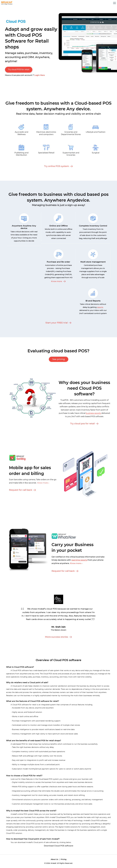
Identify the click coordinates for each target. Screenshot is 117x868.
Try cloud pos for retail (82, 424)
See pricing (59, 359)
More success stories (57, 637)
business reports (93, 413)
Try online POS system (57, 166)
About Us (54, 859)
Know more (57, 281)
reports (100, 307)
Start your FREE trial (57, 323)
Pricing (64, 859)
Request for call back (21, 490)
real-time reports (79, 560)
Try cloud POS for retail (19, 69)
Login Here (40, 75)
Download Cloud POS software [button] (59, 846)
